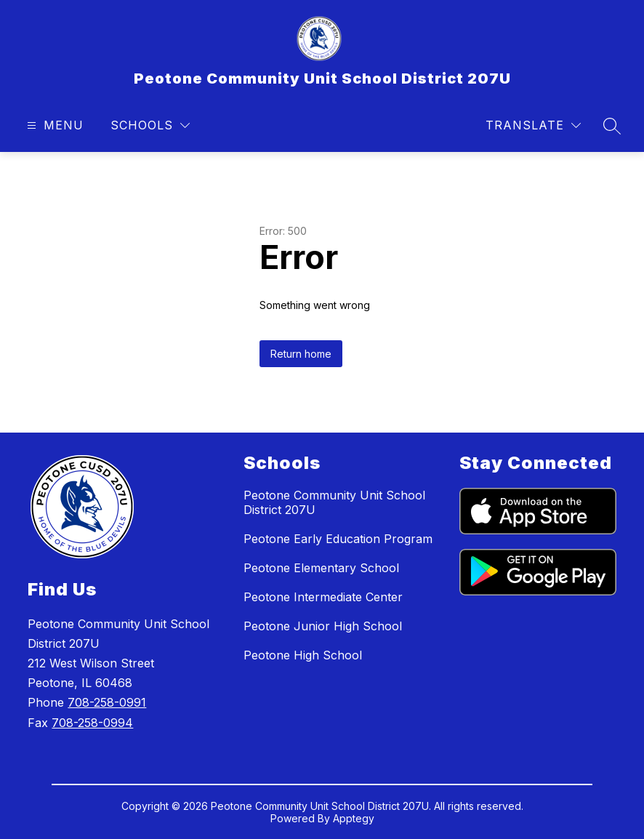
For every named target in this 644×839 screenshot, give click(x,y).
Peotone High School (303, 655)
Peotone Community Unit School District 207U (334, 502)
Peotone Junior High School (323, 626)
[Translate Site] (533, 125)
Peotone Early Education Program (338, 539)
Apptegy (354, 818)
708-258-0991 (107, 702)
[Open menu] (53, 125)
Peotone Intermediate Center (323, 597)
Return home (301, 354)
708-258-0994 (92, 723)
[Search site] (612, 126)
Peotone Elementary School (321, 568)
